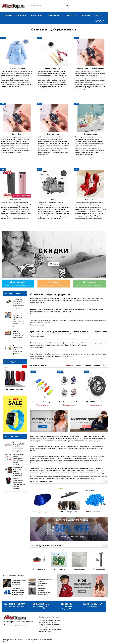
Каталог (99, 21)
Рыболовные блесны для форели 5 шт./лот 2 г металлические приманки (43, 402)
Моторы (54, 200)
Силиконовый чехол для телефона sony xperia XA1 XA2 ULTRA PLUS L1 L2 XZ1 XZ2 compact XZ (18, 319)
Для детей (71, 15)
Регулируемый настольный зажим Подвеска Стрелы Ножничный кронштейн (100, 569)
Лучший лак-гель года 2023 (16, 390)
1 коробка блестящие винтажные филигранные (19, 582)
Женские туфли (91, 200)
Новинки (21, 15)
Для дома (86, 15)
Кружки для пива (91, 134)
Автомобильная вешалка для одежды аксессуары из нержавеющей (18, 471)
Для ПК (99, 15)
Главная (8, 15)
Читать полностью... (38, 303)
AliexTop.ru (22, 640)
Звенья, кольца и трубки (54, 68)
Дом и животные (54, 134)
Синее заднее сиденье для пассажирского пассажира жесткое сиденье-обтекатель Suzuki (43, 512)
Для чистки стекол (17, 200)
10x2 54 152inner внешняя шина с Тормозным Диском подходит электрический (96, 402)
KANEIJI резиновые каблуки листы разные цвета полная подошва (18, 335)
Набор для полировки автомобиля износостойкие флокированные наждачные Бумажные (40, 569)
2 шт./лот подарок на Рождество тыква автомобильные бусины (70, 402)
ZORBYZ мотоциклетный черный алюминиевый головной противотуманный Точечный (70, 512)
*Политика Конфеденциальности (15, 625)
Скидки (97, 365)
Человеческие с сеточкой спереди (90, 68)
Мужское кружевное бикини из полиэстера (80, 569)
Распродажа (87, 365)
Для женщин (54, 15)
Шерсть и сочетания (17, 68)
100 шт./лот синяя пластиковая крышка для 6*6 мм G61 (96, 512)
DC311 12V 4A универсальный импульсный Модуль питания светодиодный (18, 303)
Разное (78, 365)
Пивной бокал (17, 134)
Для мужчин (37, 15)
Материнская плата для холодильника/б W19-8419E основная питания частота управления (60, 569)
